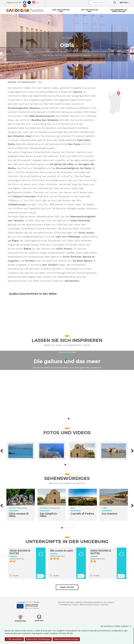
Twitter (29, 2)
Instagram (34, 2)
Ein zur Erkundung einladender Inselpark (67, 380)
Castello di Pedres (82, 514)
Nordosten (67, 38)
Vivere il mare (67, 371)
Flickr (38, 2)
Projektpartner (66, 602)
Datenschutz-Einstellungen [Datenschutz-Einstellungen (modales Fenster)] (38, 639)
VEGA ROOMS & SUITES (20, 552)
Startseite (12, 82)
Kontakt (105, 605)
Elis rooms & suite (62, 551)
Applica (115, 3)
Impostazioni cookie (89, 605)
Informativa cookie (69, 605)
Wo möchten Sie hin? (90, 11)
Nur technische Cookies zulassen (117, 626)
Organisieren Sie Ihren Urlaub (119, 11)
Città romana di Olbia (19, 515)
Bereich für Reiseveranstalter (91, 602)
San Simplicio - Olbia (49, 515)
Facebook (25, 2)
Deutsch (124, 3)
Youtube (25, 5)
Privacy (111, 602)
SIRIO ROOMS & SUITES (101, 552)
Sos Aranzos (110, 514)
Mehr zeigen (67, 587)
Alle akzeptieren (14, 639)
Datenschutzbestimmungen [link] (66, 639)
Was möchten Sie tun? (61, 11)
